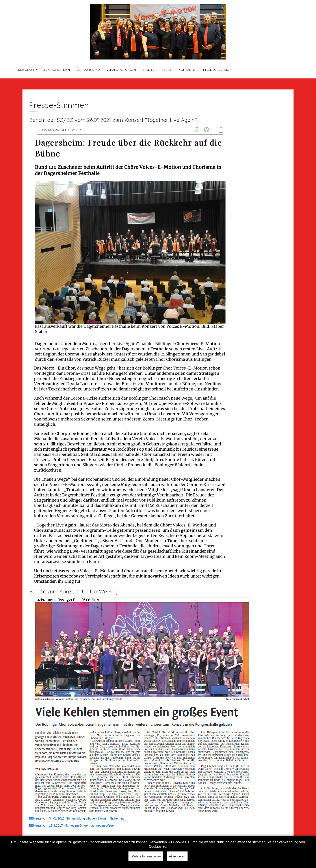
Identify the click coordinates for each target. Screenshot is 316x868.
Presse (166, 70)
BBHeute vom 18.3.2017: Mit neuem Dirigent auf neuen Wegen (72, 825)
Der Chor (26, 70)
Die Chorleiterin (56, 70)
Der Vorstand (88, 70)
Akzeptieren (177, 856)
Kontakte (187, 70)
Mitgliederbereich (216, 70)
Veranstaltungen (121, 70)
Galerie (148, 70)
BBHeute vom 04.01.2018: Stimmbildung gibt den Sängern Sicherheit (76, 818)
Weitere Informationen (146, 856)
